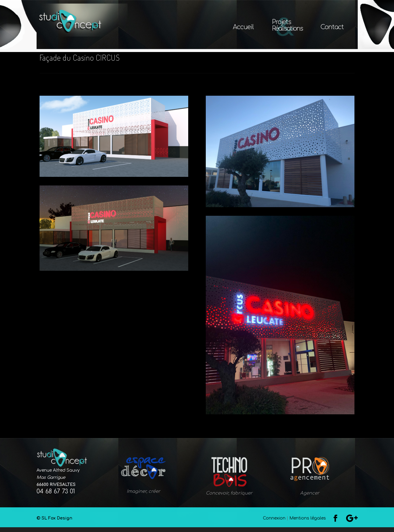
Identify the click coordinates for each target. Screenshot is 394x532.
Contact (332, 28)
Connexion (274, 523)
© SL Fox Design (139, 523)
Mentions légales (308, 523)
